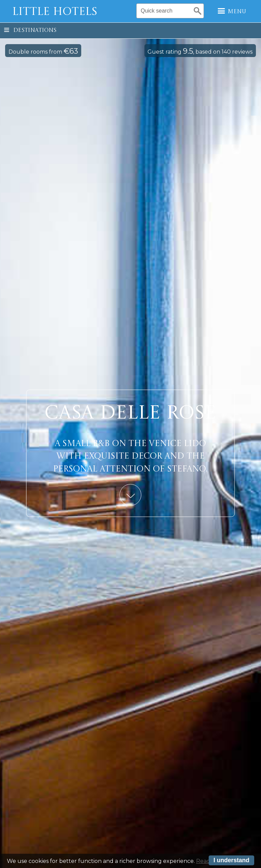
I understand (231, 861)
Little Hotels (55, 12)
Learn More (130, 495)
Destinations (30, 31)
